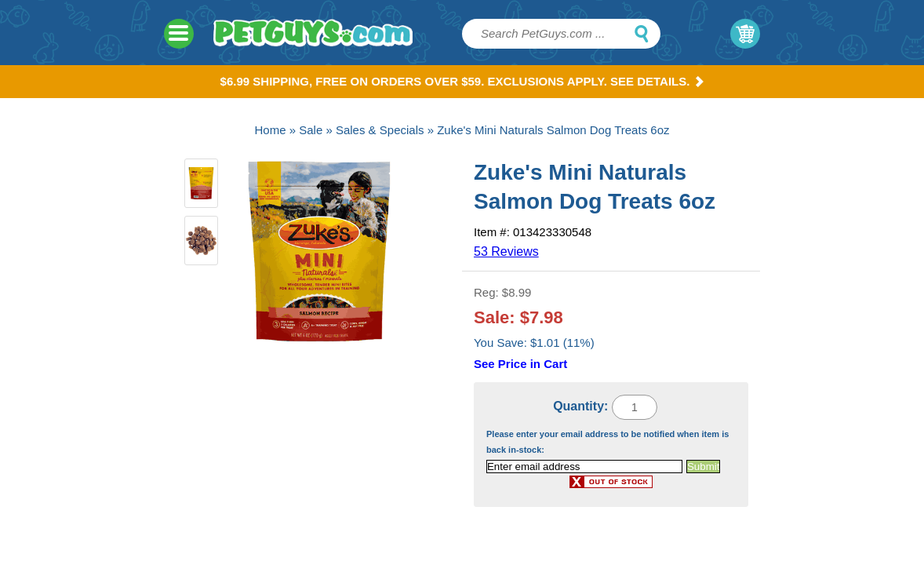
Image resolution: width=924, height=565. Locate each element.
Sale (311, 130)
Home (271, 130)
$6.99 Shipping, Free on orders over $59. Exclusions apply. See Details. (462, 81)
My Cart (745, 34)
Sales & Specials (380, 130)
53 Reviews (506, 252)
